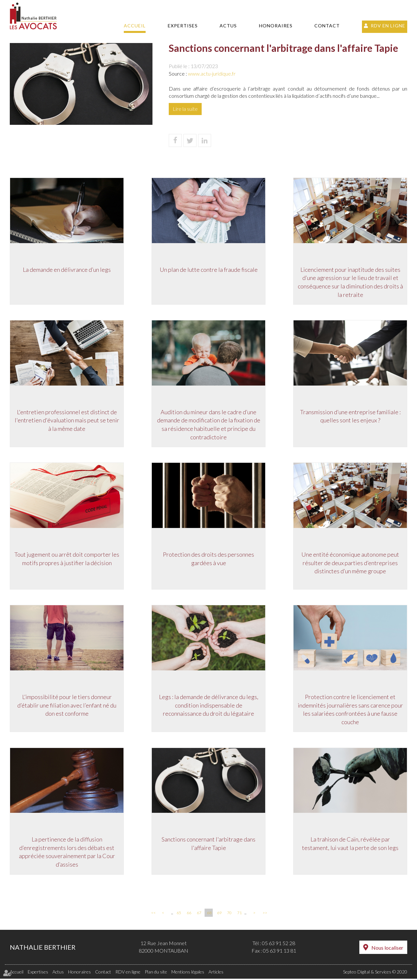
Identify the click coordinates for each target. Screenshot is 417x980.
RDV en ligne (388, 26)
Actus (228, 26)
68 (209, 914)
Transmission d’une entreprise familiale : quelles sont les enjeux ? (350, 416)
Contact (327, 26)
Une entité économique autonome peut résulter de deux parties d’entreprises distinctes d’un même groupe (350, 563)
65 (179, 914)
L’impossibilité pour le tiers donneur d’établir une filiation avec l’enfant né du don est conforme (67, 706)
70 (229, 914)
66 (189, 914)
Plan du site (156, 973)
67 (199, 914)
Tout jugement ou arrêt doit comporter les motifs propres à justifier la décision (67, 559)
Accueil (135, 26)
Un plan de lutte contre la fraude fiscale (209, 269)
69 (219, 914)
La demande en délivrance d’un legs (67, 269)
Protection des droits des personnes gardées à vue (208, 559)
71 (239, 914)
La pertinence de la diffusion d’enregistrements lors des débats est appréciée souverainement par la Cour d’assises (67, 853)
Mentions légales (188, 973)
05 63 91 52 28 (279, 945)
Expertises (183, 26)
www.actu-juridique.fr (212, 73)
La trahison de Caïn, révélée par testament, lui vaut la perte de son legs (350, 844)
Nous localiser (387, 949)
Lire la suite (185, 109)
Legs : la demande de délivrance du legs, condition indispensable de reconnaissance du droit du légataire (209, 706)
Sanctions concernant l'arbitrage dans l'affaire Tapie (208, 844)
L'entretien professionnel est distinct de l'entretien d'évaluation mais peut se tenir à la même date (67, 420)
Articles (216, 973)
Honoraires (276, 26)
